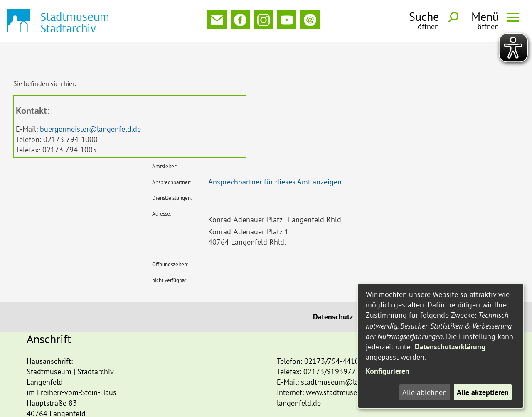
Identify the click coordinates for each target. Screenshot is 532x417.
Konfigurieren (388, 371)
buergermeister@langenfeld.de (90, 102)
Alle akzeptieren (483, 392)
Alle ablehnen (425, 392)
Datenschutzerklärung (450, 347)
